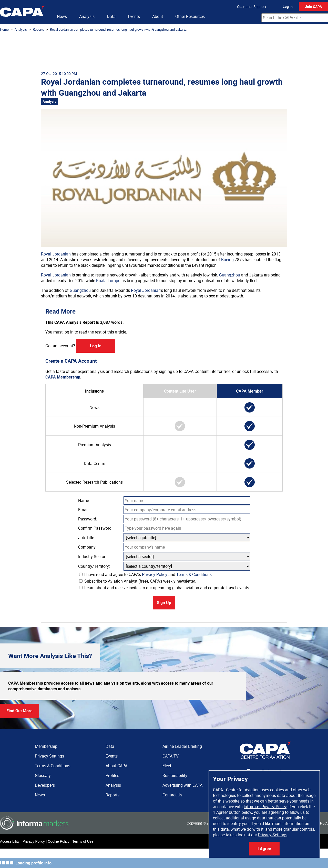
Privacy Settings (273, 835)
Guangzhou (230, 275)
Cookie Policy (59, 841)
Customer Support (252, 7)
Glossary (43, 775)
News (62, 16)
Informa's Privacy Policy (265, 807)
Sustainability (175, 775)
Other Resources (190, 16)
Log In (288, 7)
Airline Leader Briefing (182, 746)
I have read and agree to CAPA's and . (146, 574)
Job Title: (87, 538)
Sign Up (164, 603)
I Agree (264, 849)
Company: (87, 547)
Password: (88, 519)
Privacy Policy (155, 574)
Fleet (167, 766)
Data (111, 16)
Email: (84, 510)
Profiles (112, 775)
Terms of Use (83, 841)
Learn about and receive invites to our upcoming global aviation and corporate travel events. (165, 588)
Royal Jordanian (56, 254)
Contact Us (172, 795)
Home (4, 29)
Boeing (227, 260)
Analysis (87, 16)
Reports (38, 29)
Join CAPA (313, 7)
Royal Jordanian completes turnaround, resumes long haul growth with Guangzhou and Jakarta (118, 29)
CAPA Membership (63, 377)
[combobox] (295, 18)
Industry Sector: (92, 557)
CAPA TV (171, 756)
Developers (45, 785)
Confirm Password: (95, 528)
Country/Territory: (94, 566)
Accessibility (10, 841)
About (158, 16)
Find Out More (19, 711)
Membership (46, 746)
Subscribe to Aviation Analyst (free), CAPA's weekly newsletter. (137, 581)
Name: (84, 500)
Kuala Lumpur (109, 281)
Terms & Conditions (194, 574)
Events (134, 16)
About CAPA (116, 766)
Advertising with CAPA (182, 785)
